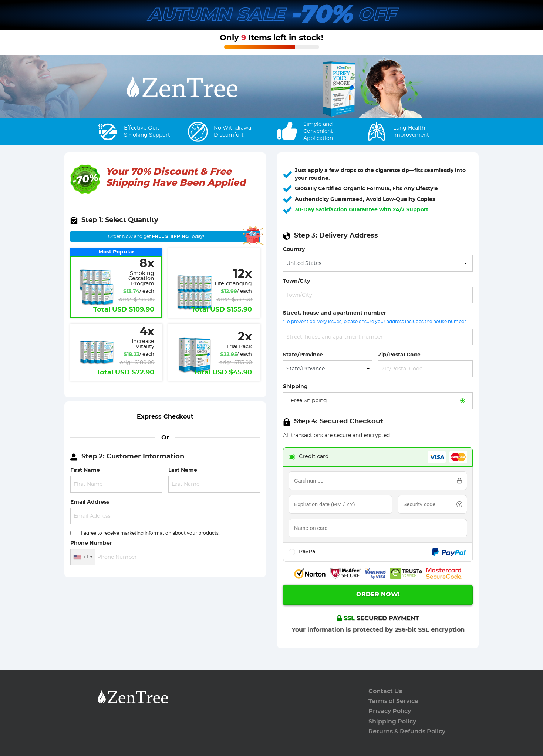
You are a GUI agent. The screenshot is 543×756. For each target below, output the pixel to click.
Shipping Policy (392, 722)
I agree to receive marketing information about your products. (150, 533)
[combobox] (83, 557)
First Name (85, 470)
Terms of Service (393, 701)
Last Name (183, 470)
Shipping (295, 387)
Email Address (90, 502)
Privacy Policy (390, 711)
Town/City (296, 281)
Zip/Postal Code (399, 355)
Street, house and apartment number (335, 313)
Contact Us (385, 691)
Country (294, 249)
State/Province (303, 355)
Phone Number (91, 543)
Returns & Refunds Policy (407, 732)
